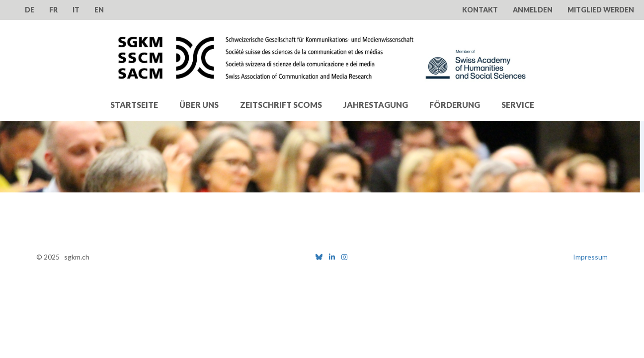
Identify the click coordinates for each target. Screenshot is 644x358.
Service (518, 105)
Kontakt (480, 10)
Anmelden (533, 10)
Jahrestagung (376, 105)
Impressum (590, 257)
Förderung (455, 105)
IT (76, 10)
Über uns (199, 105)
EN (99, 10)
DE (30, 10)
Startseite (134, 105)
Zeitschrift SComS (281, 105)
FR (53, 10)
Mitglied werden (601, 10)
